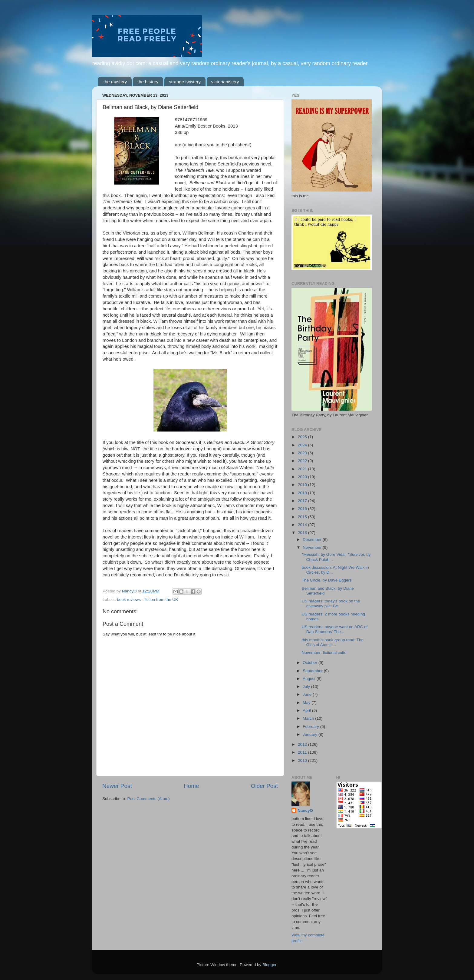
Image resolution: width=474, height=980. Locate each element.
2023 (303, 453)
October (311, 663)
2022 (303, 461)
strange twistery (185, 82)
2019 (303, 485)
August (310, 679)
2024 (303, 445)
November (313, 547)
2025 (303, 437)
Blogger (269, 965)
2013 (303, 533)
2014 (303, 525)
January (311, 734)
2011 (303, 752)
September (313, 671)
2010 (303, 760)
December (313, 540)
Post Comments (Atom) (149, 799)
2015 (303, 517)
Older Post (264, 786)
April (307, 710)
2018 (303, 493)
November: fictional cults (324, 653)
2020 (303, 477)
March (309, 718)
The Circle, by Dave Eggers (327, 580)
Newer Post (117, 786)
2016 (303, 509)
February (311, 727)
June (308, 694)
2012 (303, 744)
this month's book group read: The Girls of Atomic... (333, 642)
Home (191, 786)
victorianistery (225, 82)
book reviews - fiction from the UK (147, 600)
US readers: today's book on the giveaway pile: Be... (331, 603)
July (307, 687)
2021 (303, 469)
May (307, 703)
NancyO (305, 810)
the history (148, 82)
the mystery (115, 82)
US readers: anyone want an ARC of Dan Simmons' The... (335, 629)
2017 (303, 501)
